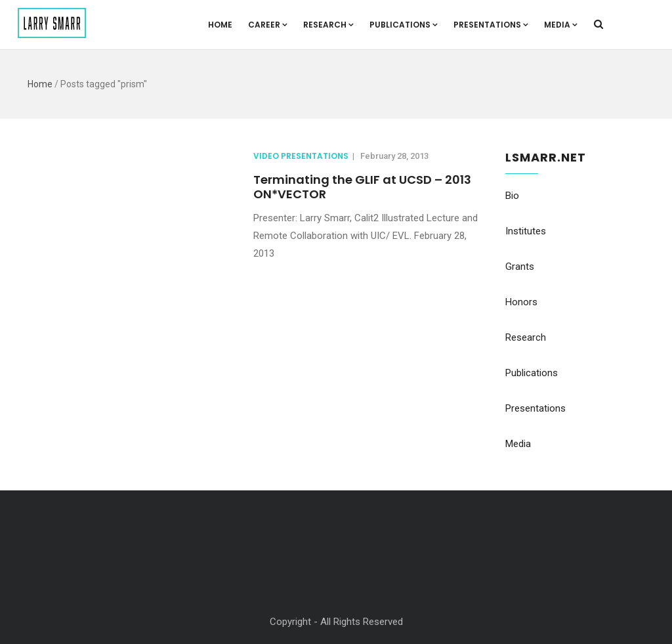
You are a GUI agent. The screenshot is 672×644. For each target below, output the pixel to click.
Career (268, 25)
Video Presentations (301, 156)
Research (328, 25)
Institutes (526, 231)
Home (220, 25)
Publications (404, 25)
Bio (512, 196)
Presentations (491, 25)
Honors (521, 302)
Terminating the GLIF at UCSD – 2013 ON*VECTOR (362, 187)
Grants (520, 267)
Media (561, 25)
